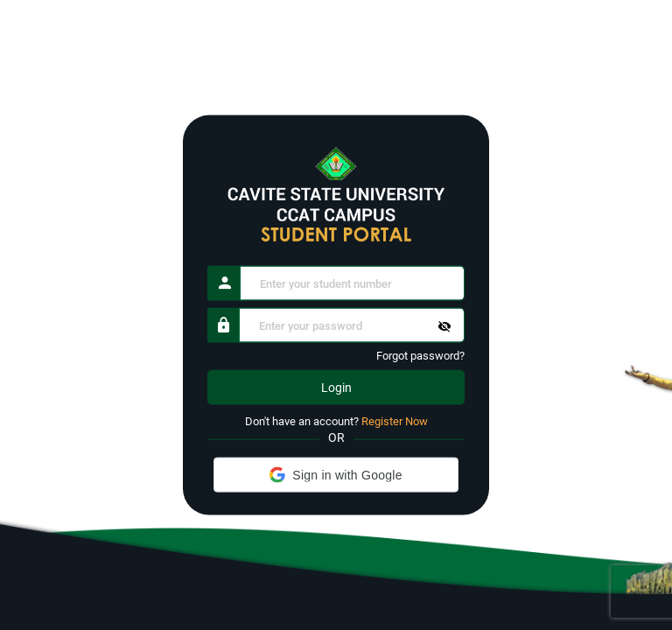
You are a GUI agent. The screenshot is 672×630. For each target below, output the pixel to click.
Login (336, 388)
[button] (336, 474)
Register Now (395, 421)
